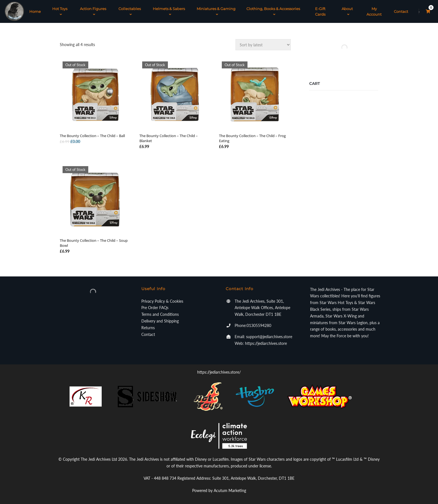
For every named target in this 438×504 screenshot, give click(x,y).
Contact (401, 11)
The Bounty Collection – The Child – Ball (92, 136)
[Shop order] (263, 45)
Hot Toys (60, 11)
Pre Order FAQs (155, 308)
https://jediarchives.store (266, 343)
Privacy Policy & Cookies (162, 301)
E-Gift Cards (320, 11)
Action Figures (93, 11)
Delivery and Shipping (160, 321)
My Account (374, 11)
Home (35, 11)
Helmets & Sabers (169, 11)
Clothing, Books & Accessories (273, 11)
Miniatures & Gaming (216, 11)
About (347, 11)
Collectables (130, 11)
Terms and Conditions (160, 314)
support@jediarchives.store (269, 337)
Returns (148, 328)
